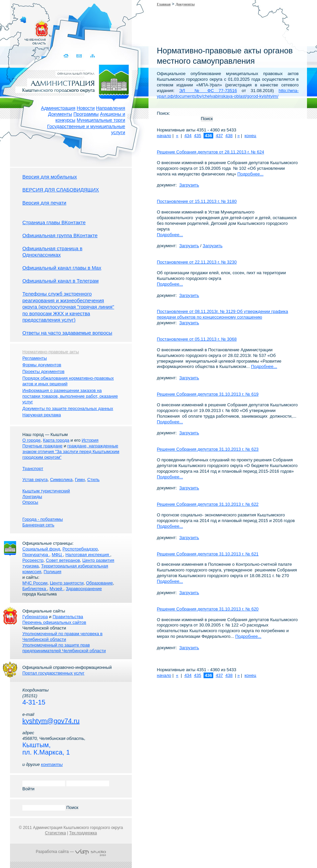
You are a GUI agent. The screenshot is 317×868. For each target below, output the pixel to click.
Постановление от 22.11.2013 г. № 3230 (197, 262)
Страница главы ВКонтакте (54, 222)
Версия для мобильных (50, 177)
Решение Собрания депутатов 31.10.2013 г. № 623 (208, 449)
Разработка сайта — (71, 852)
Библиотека (35, 589)
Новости (86, 108)
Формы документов (42, 365)
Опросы (30, 502)
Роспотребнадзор (80, 549)
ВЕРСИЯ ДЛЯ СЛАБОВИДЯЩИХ (61, 190)
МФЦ (57, 555)
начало (164, 136)
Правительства (68, 617)
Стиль (93, 480)
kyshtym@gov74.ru (51, 721)
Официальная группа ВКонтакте (60, 235)
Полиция (53, 572)
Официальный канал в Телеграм (61, 281)
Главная (164, 4)
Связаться (80, 56)
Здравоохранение (84, 589)
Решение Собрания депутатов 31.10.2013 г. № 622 (208, 504)
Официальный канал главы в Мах (62, 268)
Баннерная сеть (38, 525)
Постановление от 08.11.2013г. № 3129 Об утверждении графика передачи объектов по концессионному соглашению (222, 314)
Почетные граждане (42, 446)
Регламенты (35, 358)
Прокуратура (36, 555)
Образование (100, 583)
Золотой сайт (18, 30)
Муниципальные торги (101, 120)
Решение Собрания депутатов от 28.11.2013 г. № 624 (210, 152)
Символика (61, 480)
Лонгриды (32, 497)
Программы (86, 114)
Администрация (58, 108)
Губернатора (35, 617)
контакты (52, 764)
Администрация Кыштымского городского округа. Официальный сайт (74, 82)
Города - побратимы (43, 519)
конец (250, 136)
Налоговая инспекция (88, 555)
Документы (60, 114)
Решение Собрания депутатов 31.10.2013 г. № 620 (208, 609)
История (90, 440)
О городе (31, 440)
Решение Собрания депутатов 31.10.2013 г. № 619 (208, 394)
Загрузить (189, 185)
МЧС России (35, 583)
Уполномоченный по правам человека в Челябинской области (62, 636)
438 (229, 136)
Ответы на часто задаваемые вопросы (67, 333)
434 (188, 136)
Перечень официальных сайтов (54, 622)
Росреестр (33, 560)
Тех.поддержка (83, 833)
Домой (67, 56)
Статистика (56, 833)
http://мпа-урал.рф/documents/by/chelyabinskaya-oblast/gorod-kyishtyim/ (228, 93)
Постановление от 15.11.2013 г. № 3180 (197, 201)
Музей (57, 589)
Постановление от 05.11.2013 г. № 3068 (197, 339)
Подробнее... (250, 174)
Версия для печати (44, 203)
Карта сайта (93, 56)
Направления (111, 108)
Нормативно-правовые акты (51, 352)
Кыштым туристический (46, 491)
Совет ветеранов (63, 560)
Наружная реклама (42, 415)
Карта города (56, 440)
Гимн (80, 480)
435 (198, 136)
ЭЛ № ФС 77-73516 (208, 91)
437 (219, 136)
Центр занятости (67, 583)
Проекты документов (43, 371)
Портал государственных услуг (53, 673)
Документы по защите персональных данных (68, 408)
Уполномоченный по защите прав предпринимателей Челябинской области (64, 648)
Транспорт (33, 469)
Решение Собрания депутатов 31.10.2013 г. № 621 (208, 554)
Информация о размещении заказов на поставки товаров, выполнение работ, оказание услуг (70, 396)
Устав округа (35, 480)
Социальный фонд (41, 549)
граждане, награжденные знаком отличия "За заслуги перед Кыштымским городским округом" (71, 452)
